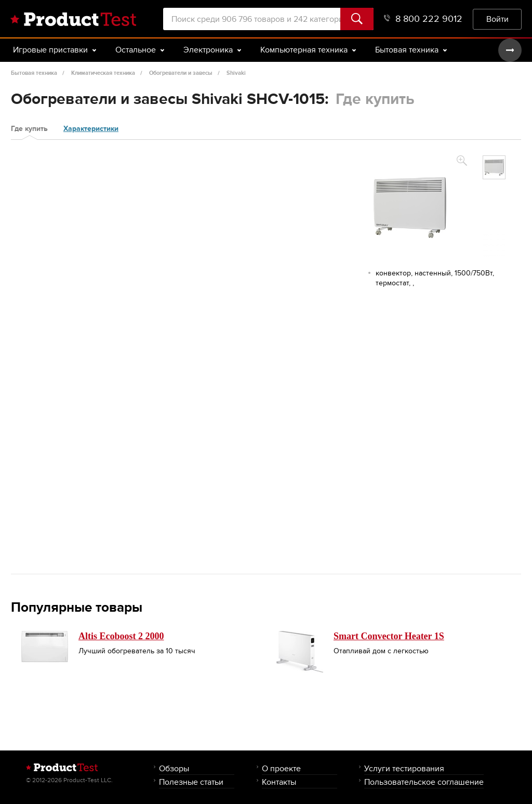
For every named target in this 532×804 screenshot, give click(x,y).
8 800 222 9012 (423, 19)
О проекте (281, 768)
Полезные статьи (191, 782)
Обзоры (174, 768)
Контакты (279, 782)
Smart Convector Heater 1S (389, 636)
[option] (494, 167)
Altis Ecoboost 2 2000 (121, 636)
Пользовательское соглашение (424, 782)
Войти (497, 19)
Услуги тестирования (404, 768)
